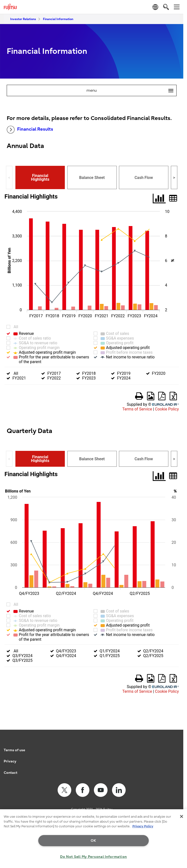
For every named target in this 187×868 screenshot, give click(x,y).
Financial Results (30, 130)
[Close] (182, 816)
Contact (11, 773)
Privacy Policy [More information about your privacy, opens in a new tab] (143, 826)
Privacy (10, 761)
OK (93, 841)
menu (131, 90)
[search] (166, 7)
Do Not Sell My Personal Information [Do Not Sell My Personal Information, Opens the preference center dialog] (93, 857)
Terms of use (14, 750)
